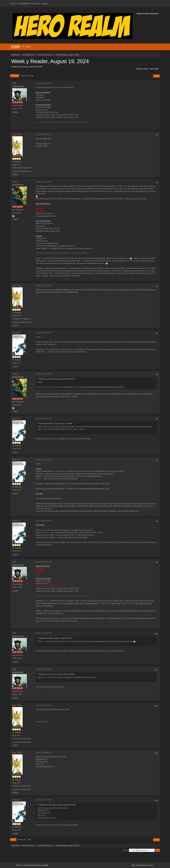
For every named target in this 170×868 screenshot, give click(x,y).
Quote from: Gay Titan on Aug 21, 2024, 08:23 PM (57, 805)
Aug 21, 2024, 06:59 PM (43, 669)
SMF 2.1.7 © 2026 (22, 865)
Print (156, 76)
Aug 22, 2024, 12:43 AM (43, 800)
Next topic (154, 69)
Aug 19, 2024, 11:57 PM (43, 418)
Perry (15, 182)
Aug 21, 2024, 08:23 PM (43, 753)
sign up (45, 4)
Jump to (125, 850)
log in (38, 4)
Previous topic (142, 69)
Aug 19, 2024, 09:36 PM (43, 333)
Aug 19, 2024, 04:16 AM (43, 83)
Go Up (13, 839)
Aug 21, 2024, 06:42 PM (43, 562)
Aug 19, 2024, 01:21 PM (43, 182)
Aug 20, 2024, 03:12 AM (43, 460)
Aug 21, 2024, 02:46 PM (43, 521)
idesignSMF (45, 865)
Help (133, 865)
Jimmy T (17, 333)
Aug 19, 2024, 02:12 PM (43, 285)
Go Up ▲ (151, 865)
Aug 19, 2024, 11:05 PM (43, 374)
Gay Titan (17, 134)
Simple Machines (34, 865)
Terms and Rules (141, 865)
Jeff (14, 83)
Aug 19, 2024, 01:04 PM (43, 134)
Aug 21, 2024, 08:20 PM (43, 705)
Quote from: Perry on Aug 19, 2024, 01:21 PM (56, 638)
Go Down (15, 76)
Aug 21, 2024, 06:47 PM (43, 633)
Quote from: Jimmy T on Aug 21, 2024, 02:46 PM (57, 674)
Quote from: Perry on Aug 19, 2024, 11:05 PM (56, 424)
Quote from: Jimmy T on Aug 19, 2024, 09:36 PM (57, 379)
